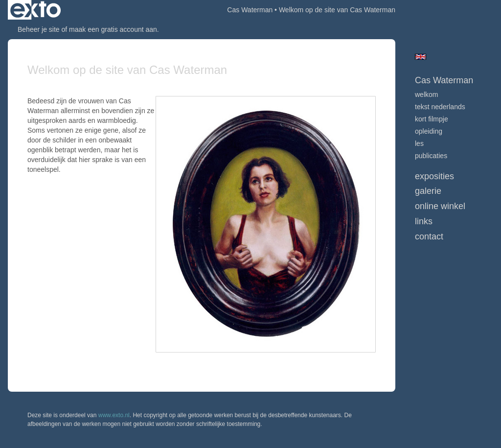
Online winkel (440, 206)
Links (424, 221)
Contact (429, 236)
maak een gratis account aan (113, 29)
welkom (426, 94)
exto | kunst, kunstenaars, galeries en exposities (35, 10)
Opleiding (429, 131)
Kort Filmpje (432, 119)
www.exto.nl (114, 415)
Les (419, 143)
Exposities (434, 176)
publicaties (431, 156)
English (421, 57)
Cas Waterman (250, 10)
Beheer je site (39, 29)
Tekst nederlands (440, 107)
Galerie (428, 191)
